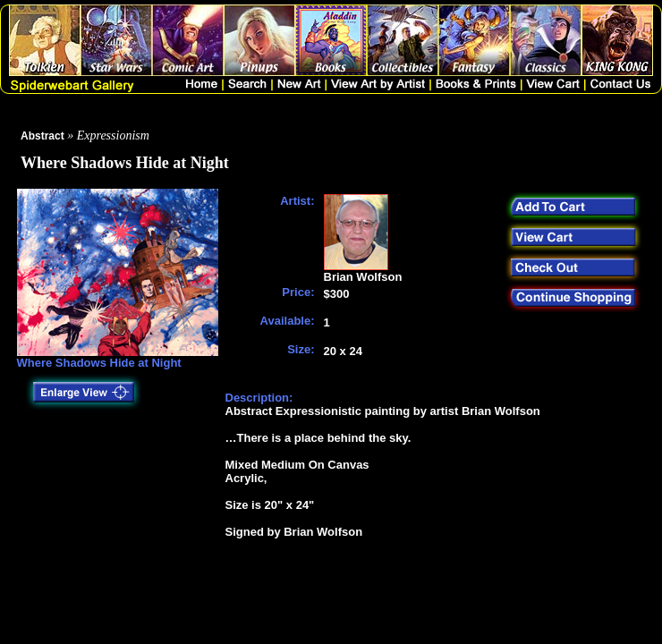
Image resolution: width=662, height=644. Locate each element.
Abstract (42, 136)
